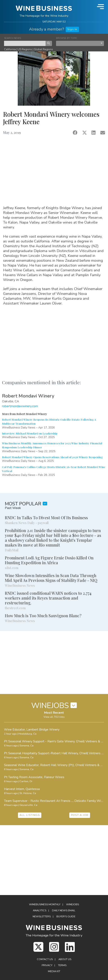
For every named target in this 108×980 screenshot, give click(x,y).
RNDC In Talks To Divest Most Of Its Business (46, 518)
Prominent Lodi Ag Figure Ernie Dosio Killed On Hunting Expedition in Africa (49, 560)
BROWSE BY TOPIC (67, 38)
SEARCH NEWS (12, 38)
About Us (65, 959)
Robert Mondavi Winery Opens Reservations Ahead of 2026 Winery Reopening (52, 457)
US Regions (25, 49)
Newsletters (42, 917)
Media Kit (54, 971)
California (10, 49)
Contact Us (45, 959)
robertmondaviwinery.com (20, 406)
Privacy (47, 965)
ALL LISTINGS (30, 815)
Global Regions (43, 49)
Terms (62, 965)
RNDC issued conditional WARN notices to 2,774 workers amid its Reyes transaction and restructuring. (48, 598)
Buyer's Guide (66, 917)
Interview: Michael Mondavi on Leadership (30, 433)
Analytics (40, 911)
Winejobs (73, 904)
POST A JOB (80, 815)
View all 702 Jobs (54, 717)
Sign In (72, 29)
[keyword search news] (25, 43)
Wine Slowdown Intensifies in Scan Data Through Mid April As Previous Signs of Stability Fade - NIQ (51, 578)
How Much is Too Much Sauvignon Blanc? (43, 616)
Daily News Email (64, 911)
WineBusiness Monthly (45, 904)
